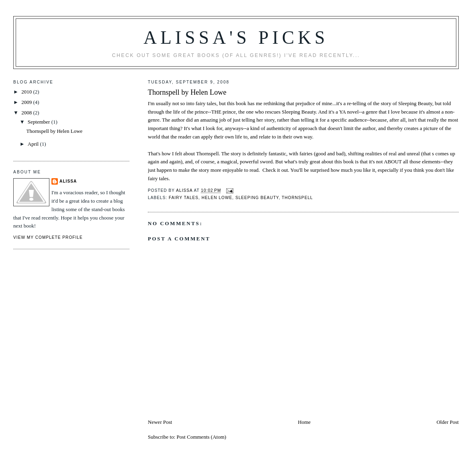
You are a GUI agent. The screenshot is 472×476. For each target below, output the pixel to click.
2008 (27, 113)
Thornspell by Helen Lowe (187, 92)
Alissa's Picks (236, 38)
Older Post (448, 422)
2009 (27, 102)
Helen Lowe (217, 198)
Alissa (68, 181)
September (40, 122)
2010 (27, 92)
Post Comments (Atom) (202, 437)
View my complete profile (48, 237)
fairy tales (184, 198)
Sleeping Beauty (257, 198)
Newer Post (160, 422)
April (34, 144)
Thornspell (297, 198)
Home (304, 422)
